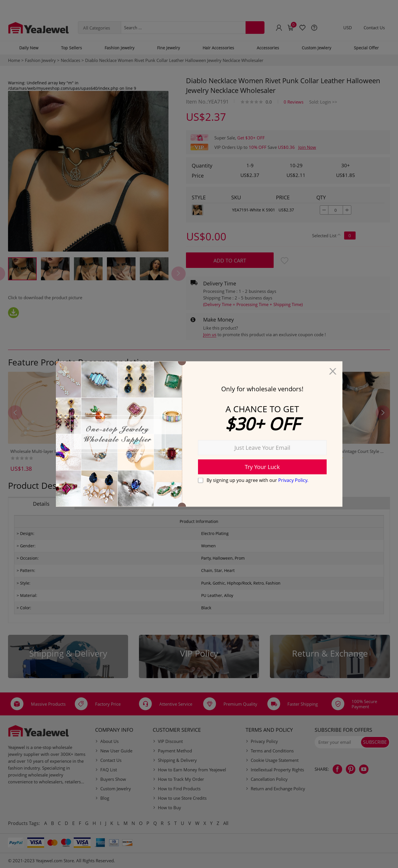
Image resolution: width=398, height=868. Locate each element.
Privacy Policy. (293, 480)
